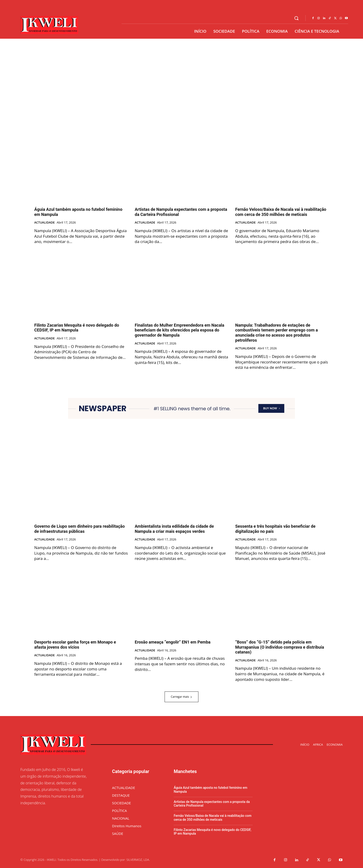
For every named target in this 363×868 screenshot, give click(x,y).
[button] (296, 18)
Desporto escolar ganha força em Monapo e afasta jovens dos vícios (75, 645)
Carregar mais (182, 697)
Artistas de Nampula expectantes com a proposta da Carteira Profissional (212, 804)
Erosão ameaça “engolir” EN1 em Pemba (173, 642)
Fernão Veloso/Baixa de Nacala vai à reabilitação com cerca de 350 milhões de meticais (281, 212)
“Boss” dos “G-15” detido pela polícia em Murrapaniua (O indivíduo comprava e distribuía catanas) (280, 647)
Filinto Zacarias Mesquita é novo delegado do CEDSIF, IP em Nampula (77, 328)
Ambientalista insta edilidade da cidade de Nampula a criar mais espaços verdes (174, 529)
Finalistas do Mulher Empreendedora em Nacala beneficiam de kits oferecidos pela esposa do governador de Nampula (180, 330)
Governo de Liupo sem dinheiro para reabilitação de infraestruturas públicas (80, 529)
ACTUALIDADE (44, 223)
